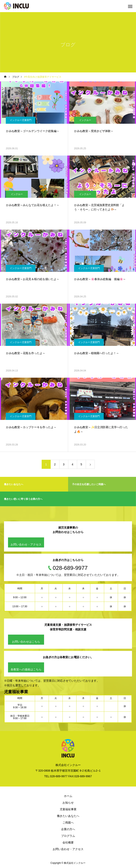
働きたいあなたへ (68, 816)
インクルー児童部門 (21, 120)
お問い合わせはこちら (26, 642)
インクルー (85, 120)
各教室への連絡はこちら (26, 669)
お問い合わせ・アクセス (26, 544)
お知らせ (68, 803)
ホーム (68, 796)
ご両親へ (68, 823)
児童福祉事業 (68, 809)
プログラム (68, 836)
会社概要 (68, 842)
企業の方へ (68, 829)
